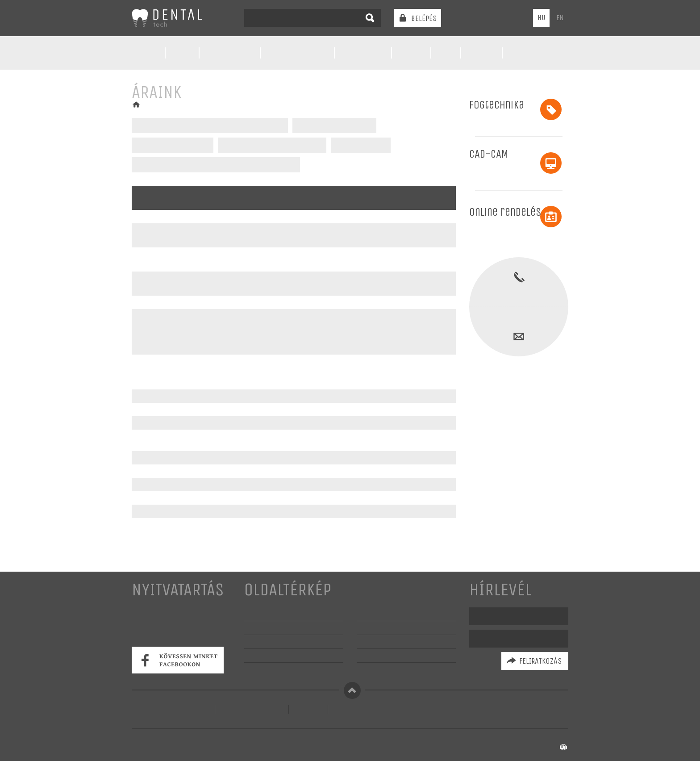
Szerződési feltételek (252, 709)
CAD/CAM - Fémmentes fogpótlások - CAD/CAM (210, 125)
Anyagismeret (378, 642)
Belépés (424, 18)
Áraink (410, 53)
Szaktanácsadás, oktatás (280, 669)
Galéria (481, 53)
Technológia (230, 53)
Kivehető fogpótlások (172, 145)
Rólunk (145, 53)
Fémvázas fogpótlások (334, 125)
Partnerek (372, 628)
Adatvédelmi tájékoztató (173, 709)
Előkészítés (363, 53)
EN (560, 18)
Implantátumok (359, 145)
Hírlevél (500, 590)
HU (541, 18)
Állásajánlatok (378, 669)
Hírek (182, 53)
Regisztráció (352, 709)
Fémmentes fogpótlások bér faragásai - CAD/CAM (216, 165)
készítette (549, 747)
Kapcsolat (528, 53)
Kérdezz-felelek (381, 614)
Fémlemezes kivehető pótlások (271, 145)
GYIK (445, 53)
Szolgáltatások (298, 53)
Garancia (369, 655)
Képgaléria (261, 655)
